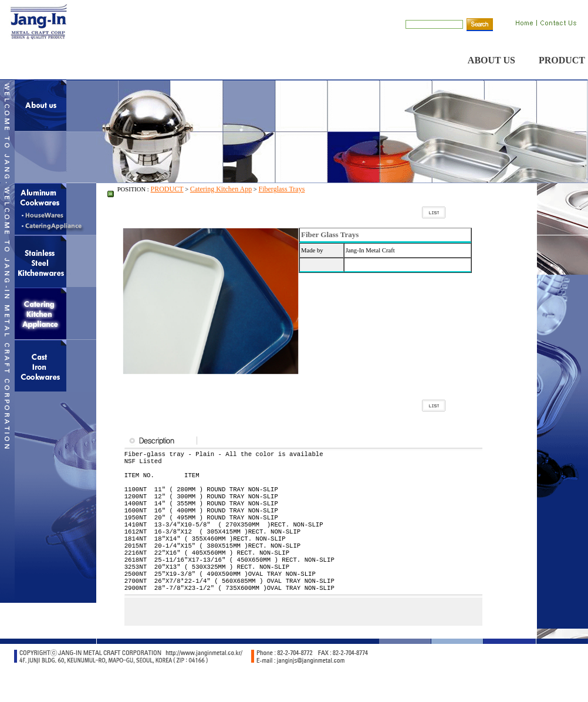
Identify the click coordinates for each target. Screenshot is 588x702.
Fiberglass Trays (282, 189)
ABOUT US (491, 60)
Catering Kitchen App (221, 189)
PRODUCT (562, 60)
